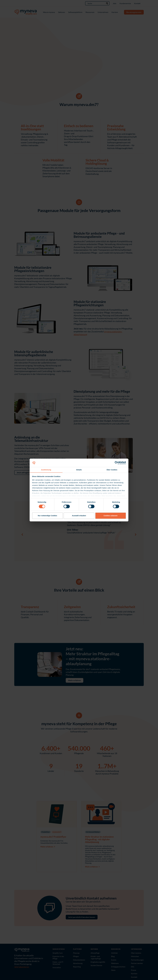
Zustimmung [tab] (46, 470)
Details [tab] (79, 470)
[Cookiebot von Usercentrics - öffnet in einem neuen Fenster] (116, 463)
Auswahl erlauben (79, 516)
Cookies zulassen (111, 516)
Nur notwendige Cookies (48, 516)
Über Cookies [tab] (112, 470)
